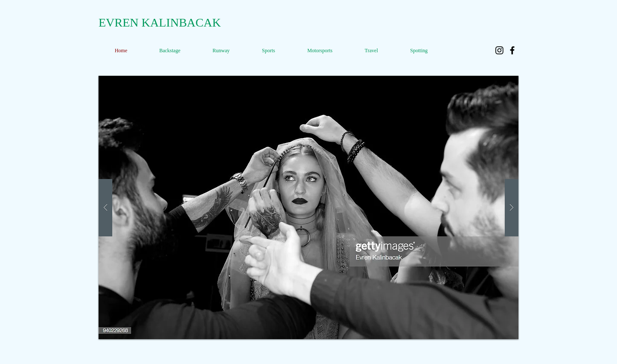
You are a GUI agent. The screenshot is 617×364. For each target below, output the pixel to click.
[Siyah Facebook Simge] (512, 50)
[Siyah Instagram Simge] (499, 50)
